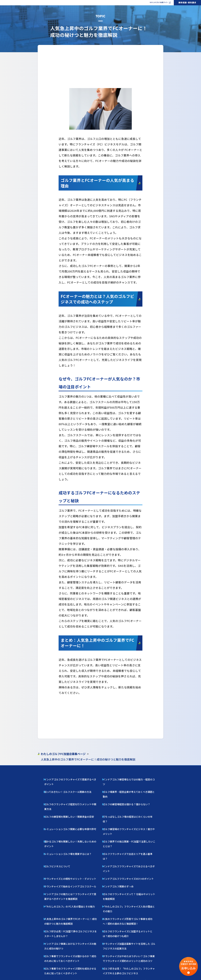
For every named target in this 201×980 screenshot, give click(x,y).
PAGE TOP (100, 768)
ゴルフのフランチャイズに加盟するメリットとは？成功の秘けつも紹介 (130, 874)
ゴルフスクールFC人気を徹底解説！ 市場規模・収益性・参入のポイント (72, 913)
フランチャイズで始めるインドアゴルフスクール (66, 841)
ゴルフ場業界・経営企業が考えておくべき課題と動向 (126, 790)
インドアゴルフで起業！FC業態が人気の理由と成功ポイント (70, 949)
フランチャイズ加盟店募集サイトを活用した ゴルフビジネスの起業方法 (131, 884)
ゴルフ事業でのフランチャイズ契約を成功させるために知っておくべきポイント (72, 903)
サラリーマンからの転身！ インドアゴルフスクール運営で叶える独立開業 (72, 932)
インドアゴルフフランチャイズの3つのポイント (124, 834)
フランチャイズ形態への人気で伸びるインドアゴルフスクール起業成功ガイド (130, 941)
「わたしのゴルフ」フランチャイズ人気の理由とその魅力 (128, 856)
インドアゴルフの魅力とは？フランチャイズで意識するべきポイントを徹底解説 (72, 848)
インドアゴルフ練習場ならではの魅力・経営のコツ (125, 784)
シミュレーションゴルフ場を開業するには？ (64, 822)
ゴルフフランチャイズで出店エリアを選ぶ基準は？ (125, 822)
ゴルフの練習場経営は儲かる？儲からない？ (122, 796)
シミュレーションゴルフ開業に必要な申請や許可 (66, 809)
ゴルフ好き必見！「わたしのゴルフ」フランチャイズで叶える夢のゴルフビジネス (130, 903)
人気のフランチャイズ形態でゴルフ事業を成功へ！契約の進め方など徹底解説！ (130, 864)
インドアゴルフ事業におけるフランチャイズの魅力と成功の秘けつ (72, 884)
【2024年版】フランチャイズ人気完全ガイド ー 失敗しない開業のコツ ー (130, 913)
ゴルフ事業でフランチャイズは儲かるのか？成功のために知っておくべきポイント (72, 893)
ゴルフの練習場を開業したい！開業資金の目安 (65, 803)
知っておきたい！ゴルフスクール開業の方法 (64, 790)
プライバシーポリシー (114, 977)
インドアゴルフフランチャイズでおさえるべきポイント (127, 828)
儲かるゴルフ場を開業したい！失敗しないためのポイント (69, 815)
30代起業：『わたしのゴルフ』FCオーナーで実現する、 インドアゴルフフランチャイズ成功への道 (72, 941)
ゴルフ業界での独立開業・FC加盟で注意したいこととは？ (128, 815)
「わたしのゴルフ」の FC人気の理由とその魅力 (65, 856)
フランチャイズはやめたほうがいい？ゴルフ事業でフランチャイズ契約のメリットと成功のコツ (130, 893)
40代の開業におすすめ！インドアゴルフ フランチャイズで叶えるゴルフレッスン (131, 922)
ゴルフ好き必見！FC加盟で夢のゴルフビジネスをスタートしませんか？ (72, 874)
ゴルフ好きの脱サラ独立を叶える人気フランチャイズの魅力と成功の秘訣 (130, 932)
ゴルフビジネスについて (56, 828)
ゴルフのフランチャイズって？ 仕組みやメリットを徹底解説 (129, 847)
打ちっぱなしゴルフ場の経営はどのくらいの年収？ (125, 803)
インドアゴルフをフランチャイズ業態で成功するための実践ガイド (130, 951)
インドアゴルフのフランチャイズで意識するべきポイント (69, 784)
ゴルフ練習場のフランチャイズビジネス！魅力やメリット (128, 809)
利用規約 (128, 977)
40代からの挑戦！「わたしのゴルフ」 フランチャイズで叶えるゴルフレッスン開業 (72, 922)
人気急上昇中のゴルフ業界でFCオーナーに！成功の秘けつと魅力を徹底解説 (72, 864)
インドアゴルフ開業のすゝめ (116, 841)
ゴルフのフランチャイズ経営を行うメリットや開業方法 (68, 796)
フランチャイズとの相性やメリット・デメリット (66, 834)
